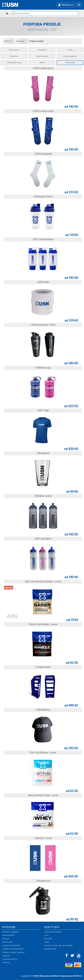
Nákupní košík (50, 949)
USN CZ (7, 41)
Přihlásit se (66, 5)
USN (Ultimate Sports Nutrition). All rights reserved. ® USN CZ (58, 976)
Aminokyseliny (8, 935)
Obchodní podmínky (53, 932)
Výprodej (6, 963)
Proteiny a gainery (10, 932)
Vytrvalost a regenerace (13, 949)
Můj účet (48, 939)
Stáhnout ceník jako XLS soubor (58, 946)
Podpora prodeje (37, 41)
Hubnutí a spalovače (11, 946)
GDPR (46, 935)
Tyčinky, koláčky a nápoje (13, 952)
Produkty (20, 41)
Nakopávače (7, 942)
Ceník (47, 942)
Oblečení (6, 956)
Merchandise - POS (42, 30)
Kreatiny (6, 939)
